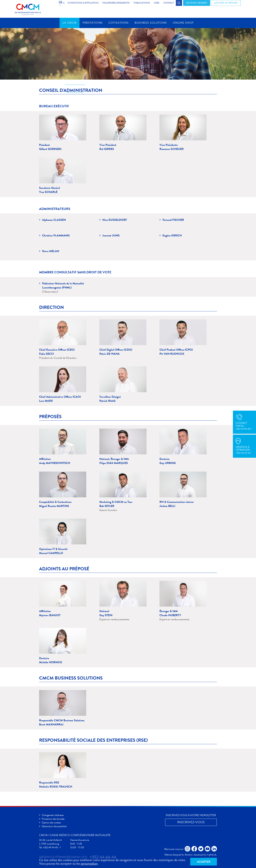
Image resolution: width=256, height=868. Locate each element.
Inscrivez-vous (191, 822)
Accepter (204, 861)
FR (56, 3)
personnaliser (89, 863)
